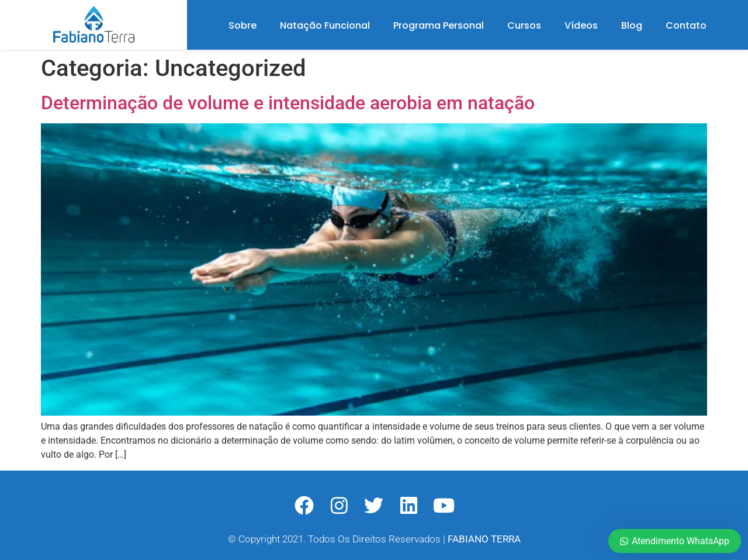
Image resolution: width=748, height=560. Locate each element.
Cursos (524, 25)
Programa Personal (439, 25)
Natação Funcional (325, 25)
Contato (686, 25)
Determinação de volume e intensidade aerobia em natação (288, 103)
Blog (632, 25)
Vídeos (581, 25)
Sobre (243, 25)
